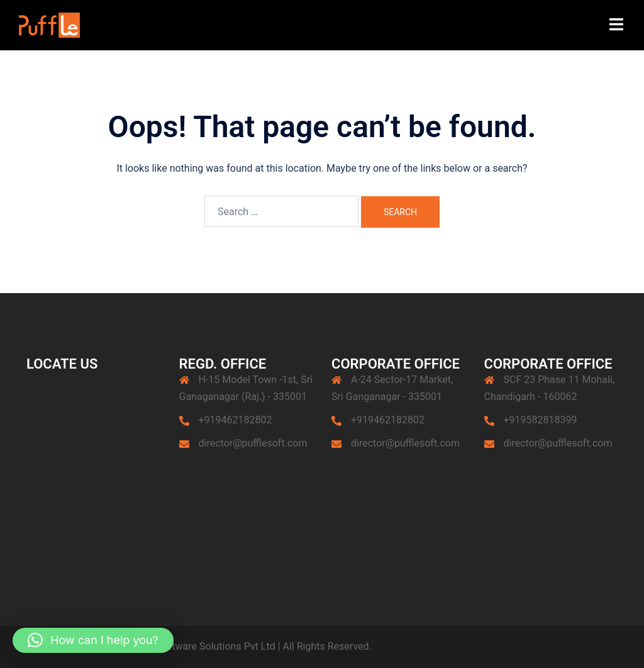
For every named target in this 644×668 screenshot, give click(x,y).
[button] (93, 640)
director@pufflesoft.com (253, 443)
